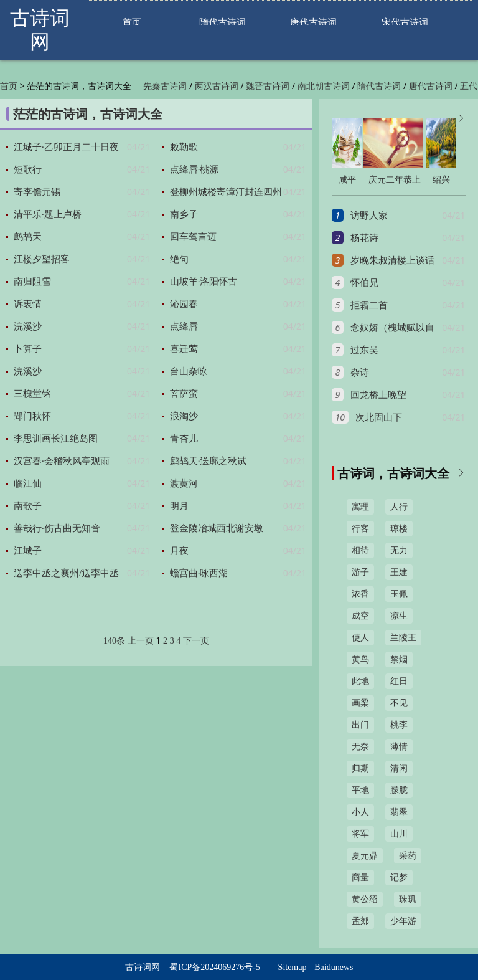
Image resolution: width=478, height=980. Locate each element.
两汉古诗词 (217, 86)
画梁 (360, 703)
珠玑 (408, 899)
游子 (360, 572)
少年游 (403, 921)
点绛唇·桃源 (194, 169)
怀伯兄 (364, 283)
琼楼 (399, 529)
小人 (360, 812)
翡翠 (399, 812)
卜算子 (28, 349)
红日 (399, 681)
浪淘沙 (184, 416)
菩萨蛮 (184, 394)
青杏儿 (184, 439)
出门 (360, 725)
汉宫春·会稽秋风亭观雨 (62, 461)
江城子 (28, 551)
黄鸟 (360, 659)
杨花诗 (364, 238)
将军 (360, 834)
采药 (408, 856)
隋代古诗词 (223, 22)
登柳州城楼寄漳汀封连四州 (226, 192)
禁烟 (399, 659)
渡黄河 (184, 483)
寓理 (360, 507)
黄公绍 (365, 899)
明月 (179, 506)
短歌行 (28, 169)
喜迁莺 (184, 349)
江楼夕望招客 (42, 259)
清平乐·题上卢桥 (48, 214)
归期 (360, 768)
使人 (360, 638)
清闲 (399, 768)
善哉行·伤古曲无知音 (57, 528)
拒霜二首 (369, 305)
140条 (114, 641)
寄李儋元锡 (37, 192)
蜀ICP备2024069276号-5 (214, 967)
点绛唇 (184, 326)
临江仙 (28, 483)
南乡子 (184, 214)
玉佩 (399, 594)
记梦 (399, 878)
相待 (360, 550)
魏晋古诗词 (268, 86)
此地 (360, 681)
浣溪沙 (28, 326)
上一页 (141, 641)
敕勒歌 (184, 147)
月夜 (179, 551)
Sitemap (293, 967)
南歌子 (28, 506)
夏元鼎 (365, 856)
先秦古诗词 (165, 86)
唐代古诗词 (313, 22)
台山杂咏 (189, 371)
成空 (360, 616)
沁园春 (184, 304)
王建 (399, 572)
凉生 (399, 616)
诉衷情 (28, 304)
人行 (399, 507)
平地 (360, 790)
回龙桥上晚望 (378, 395)
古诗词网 (143, 967)
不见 (399, 703)
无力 (399, 550)
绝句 (179, 259)
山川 (399, 834)
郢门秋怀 (32, 416)
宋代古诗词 (405, 22)
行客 (360, 529)
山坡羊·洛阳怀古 (204, 282)
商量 (360, 878)
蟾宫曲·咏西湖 (199, 573)
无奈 (360, 747)
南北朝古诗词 (324, 86)
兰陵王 (403, 638)
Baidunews (334, 967)
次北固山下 (379, 417)
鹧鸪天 (28, 237)
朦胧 (399, 790)
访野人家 (369, 216)
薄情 (399, 747)
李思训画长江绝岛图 (56, 439)
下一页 (196, 641)
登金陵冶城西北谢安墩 (217, 528)
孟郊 (360, 921)
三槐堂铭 (32, 394)
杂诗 (360, 373)
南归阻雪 (32, 282)
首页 (132, 22)
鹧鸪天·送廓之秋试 (209, 461)
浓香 (360, 594)
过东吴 (364, 350)
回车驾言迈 (193, 237)
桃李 (399, 725)
